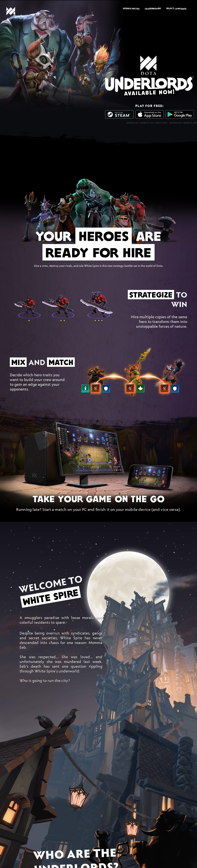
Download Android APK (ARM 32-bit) (147, 123)
